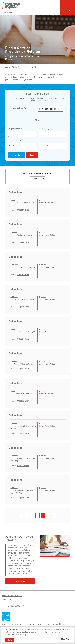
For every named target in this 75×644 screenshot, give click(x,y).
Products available (15, 141)
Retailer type (44, 141)
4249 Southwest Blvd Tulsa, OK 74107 (23, 269)
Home (8, 67)
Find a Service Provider (12, 596)
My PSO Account (15, 606)
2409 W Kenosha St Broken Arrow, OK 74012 (24, 427)
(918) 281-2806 (23, 339)
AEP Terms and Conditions (53, 624)
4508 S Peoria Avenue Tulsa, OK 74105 (23, 204)
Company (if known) (15, 129)
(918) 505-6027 (23, 307)
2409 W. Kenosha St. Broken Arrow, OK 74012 (22, 492)
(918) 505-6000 (23, 466)
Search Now (16, 155)
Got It (10, 640)
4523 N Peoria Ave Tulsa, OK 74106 (22, 236)
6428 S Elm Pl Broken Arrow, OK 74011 (23, 301)
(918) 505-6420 (23, 433)
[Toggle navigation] (67, 7)
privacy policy (34, 632)
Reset (32, 155)
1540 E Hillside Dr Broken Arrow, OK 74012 (23, 460)
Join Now (20, 581)
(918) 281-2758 (23, 369)
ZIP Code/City (44, 129)
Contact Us (7, 600)
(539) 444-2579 (23, 242)
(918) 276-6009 (23, 401)
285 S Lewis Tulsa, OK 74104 (22, 364)
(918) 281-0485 (23, 210)
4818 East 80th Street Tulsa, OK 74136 (23, 333)
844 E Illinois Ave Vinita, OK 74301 (21, 395)
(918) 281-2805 (23, 275)
